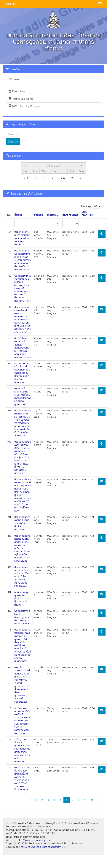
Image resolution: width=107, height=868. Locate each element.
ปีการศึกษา (84, 213)
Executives (17, 91)
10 (92, 800)
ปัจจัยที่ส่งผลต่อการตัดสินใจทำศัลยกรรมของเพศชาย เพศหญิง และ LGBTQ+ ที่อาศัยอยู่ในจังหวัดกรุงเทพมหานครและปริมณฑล (23, 548)
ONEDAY (10, 4)
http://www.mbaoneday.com (34, 840)
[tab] (53, 194)
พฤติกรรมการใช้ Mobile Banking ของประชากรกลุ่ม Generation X (22, 617)
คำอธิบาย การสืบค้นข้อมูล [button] (24, 194)
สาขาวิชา (53, 215)
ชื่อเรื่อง (18, 215)
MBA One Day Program (25, 106)
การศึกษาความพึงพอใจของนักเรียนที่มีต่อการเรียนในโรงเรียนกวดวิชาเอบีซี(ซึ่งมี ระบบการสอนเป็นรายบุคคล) (22, 779)
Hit (92, 215)
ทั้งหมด (15, 79)
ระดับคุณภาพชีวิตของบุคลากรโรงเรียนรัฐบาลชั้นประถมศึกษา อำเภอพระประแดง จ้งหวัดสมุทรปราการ (23, 750)
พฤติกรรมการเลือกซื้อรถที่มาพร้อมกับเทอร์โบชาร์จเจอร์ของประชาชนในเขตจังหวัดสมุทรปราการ (22, 373)
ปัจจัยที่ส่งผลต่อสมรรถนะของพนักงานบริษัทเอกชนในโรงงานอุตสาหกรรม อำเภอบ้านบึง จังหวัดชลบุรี (22, 577)
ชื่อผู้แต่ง (39, 215)
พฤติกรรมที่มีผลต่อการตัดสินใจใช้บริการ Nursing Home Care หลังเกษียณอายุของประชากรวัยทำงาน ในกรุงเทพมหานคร (23, 288)
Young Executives (21, 99)
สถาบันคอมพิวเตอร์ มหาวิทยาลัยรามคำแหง (43, 847)
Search (13, 142)
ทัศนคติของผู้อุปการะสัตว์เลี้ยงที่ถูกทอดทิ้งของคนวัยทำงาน (21, 598)
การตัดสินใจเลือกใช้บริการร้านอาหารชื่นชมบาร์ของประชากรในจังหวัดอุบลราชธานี (23, 396)
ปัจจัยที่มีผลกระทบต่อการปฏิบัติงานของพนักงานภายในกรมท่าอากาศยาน (23, 238)
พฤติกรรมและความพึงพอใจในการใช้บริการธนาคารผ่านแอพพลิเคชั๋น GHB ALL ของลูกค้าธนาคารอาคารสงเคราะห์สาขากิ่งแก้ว (22, 721)
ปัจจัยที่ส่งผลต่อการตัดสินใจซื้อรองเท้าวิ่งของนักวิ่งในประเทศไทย (22, 523)
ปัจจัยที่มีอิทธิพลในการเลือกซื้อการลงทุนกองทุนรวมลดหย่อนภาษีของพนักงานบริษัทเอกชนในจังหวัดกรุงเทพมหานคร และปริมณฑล (23, 320)
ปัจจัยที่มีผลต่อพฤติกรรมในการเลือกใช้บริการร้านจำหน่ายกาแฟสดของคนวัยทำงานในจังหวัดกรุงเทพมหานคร (23, 260)
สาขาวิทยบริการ (70, 215)
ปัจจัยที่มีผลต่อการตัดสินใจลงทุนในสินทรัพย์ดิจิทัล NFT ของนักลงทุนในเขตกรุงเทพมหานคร (23, 348)
